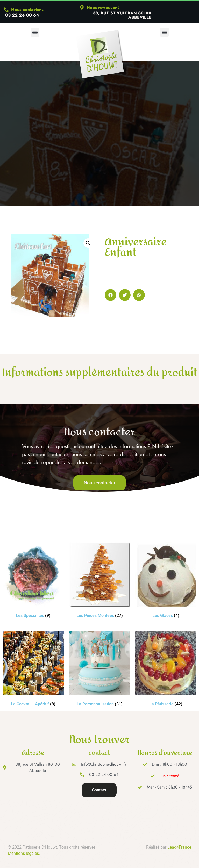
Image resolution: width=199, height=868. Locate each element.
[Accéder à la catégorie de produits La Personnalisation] (99, 670)
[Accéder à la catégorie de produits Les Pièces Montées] (99, 581)
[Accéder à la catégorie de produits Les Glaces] (166, 581)
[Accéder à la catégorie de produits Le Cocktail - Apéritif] (33, 670)
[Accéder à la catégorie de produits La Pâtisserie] (166, 670)
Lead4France (179, 847)
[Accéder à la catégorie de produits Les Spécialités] (33, 581)
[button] (35, 32)
